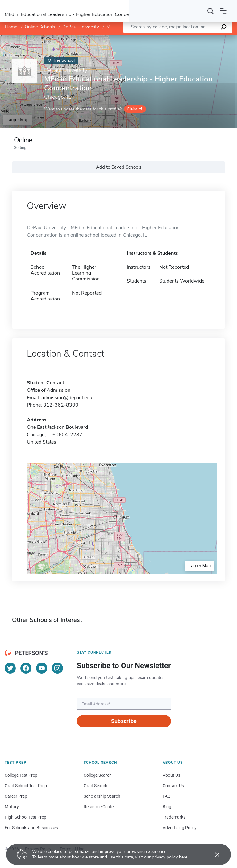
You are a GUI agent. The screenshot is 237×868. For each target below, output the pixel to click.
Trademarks (174, 817)
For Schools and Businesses (31, 828)
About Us (171, 775)
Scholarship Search (102, 796)
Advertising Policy (180, 828)
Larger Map (18, 120)
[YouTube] (42, 668)
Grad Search (96, 786)
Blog (167, 807)
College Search (98, 775)
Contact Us (173, 786)
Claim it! (134, 109)
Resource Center (99, 807)
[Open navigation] (223, 11)
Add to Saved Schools (119, 167)
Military (12, 807)
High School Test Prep (25, 817)
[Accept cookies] (213, 854)
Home (11, 27)
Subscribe (124, 721)
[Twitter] (10, 668)
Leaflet (165, 39)
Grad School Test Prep (26, 786)
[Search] (211, 11)
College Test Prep (21, 775)
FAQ (167, 796)
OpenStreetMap (195, 39)
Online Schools (40, 27)
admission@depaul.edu (67, 398)
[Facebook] (26, 668)
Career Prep (16, 796)
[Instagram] (57, 668)
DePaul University (81, 27)
